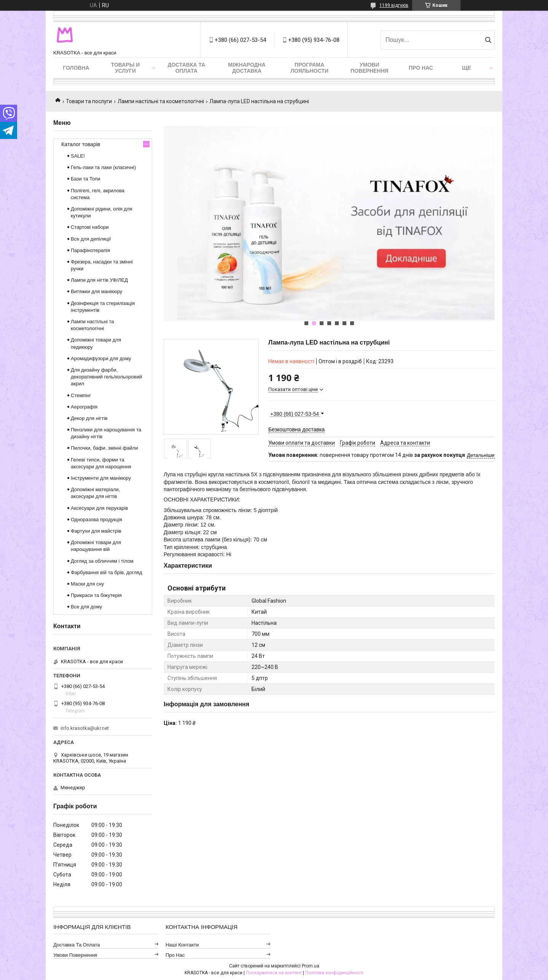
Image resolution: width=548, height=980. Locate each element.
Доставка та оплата (186, 68)
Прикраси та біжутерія (96, 595)
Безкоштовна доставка (296, 429)
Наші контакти (182, 945)
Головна (76, 68)
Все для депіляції (91, 239)
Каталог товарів (81, 144)
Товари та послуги (89, 101)
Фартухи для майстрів (96, 531)
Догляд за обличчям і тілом (102, 561)
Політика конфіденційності (334, 973)
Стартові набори (90, 227)
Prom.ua (311, 966)
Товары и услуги (126, 68)
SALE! (78, 156)
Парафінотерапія (90, 250)
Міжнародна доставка (247, 68)
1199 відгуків (394, 5)
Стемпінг (81, 395)
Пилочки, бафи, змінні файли (104, 448)
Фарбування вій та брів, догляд (107, 572)
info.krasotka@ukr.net (85, 728)
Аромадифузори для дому (101, 358)
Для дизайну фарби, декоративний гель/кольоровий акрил (106, 377)
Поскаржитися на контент (274, 973)
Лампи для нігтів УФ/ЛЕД (99, 280)
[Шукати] (488, 40)
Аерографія (84, 407)
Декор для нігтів (89, 418)
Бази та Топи (86, 179)
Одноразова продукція (96, 520)
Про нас (421, 68)
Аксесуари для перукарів (99, 508)
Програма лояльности (309, 68)
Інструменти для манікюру (101, 478)
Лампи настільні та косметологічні (161, 101)
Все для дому (86, 607)
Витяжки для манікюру (96, 291)
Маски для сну (87, 584)
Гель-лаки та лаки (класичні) (103, 167)
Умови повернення (369, 68)
